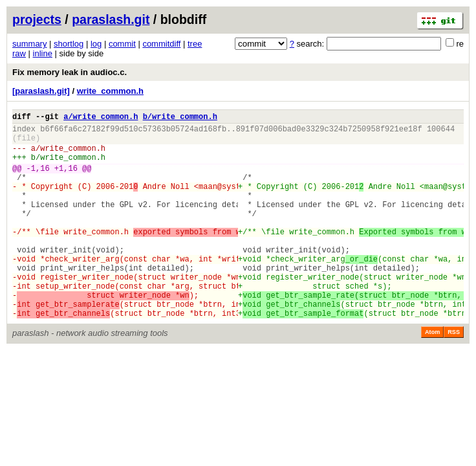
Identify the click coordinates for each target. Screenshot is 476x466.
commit (122, 44)
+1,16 (66, 180)
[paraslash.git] (41, 91)
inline (43, 53)
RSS (454, 375)
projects (37, 19)
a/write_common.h (101, 118)
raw (19, 53)
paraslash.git (111, 19)
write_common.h (110, 91)
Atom (432, 375)
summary (29, 44)
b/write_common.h (180, 118)
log (96, 44)
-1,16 (38, 180)
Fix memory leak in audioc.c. (70, 72)
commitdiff (161, 44)
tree (195, 44)
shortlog (69, 44)
